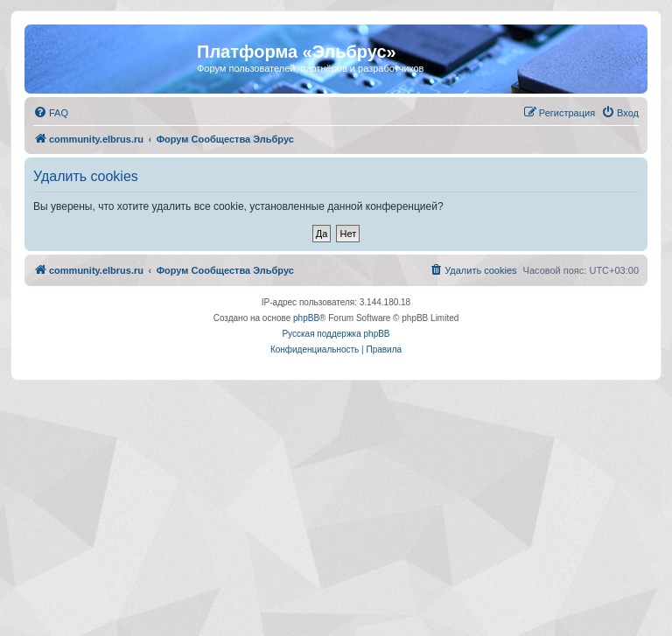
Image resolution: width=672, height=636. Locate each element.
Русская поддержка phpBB (336, 334)
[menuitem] (51, 113)
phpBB (306, 318)
